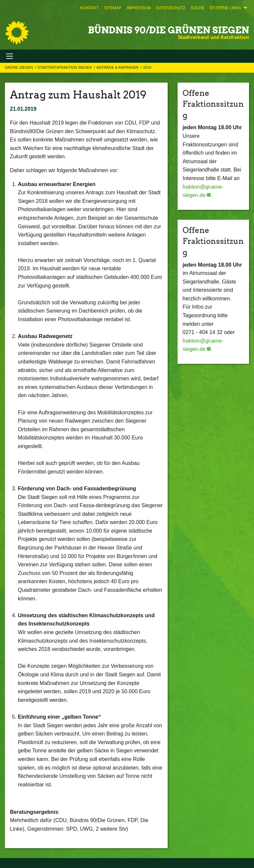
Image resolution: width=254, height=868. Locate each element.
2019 (147, 67)
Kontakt (90, 8)
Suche (197, 8)
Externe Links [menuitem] (225, 8)
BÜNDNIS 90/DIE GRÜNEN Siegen (169, 30)
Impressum (139, 8)
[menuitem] (90, 8)
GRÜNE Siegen (19, 67)
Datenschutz (171, 8)
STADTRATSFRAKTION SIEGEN (65, 67)
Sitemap (113, 8)
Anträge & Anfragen (118, 67)
